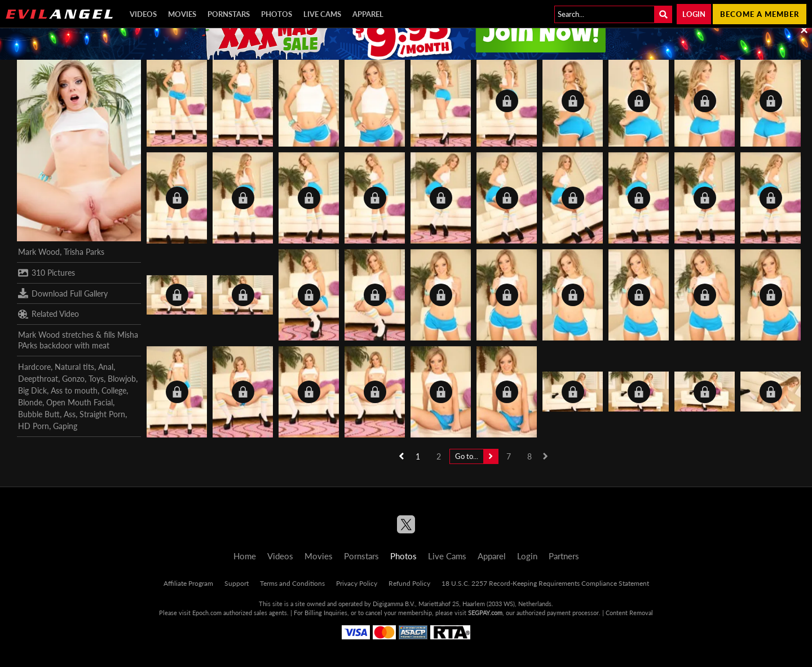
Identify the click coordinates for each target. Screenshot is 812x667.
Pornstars (229, 14)
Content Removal (629, 613)
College (114, 390)
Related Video (48, 314)
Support (237, 583)
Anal (106, 367)
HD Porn (34, 426)
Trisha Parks (84, 252)
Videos (143, 14)
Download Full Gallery (63, 293)
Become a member (760, 14)
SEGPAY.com (485, 613)
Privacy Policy (357, 583)
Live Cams (322, 14)
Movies (182, 14)
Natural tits (74, 367)
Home (245, 556)
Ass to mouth (74, 390)
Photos (277, 14)
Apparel (368, 14)
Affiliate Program (188, 583)
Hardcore (34, 367)
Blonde (30, 402)
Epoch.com (207, 613)
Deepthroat (38, 379)
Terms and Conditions (292, 583)
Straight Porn (102, 414)
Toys (96, 379)
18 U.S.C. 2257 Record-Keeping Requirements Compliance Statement (545, 583)
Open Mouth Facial (80, 402)
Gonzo (73, 379)
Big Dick (32, 390)
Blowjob (122, 379)
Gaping (65, 426)
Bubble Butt (39, 414)
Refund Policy (409, 583)
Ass (70, 414)
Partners (564, 556)
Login (694, 14)
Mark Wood (39, 252)
